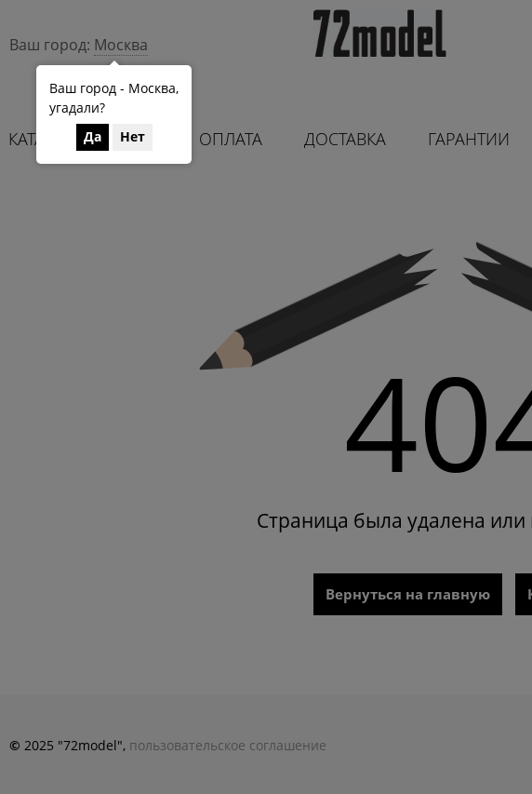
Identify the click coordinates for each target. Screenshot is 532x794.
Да (93, 136)
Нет (133, 136)
